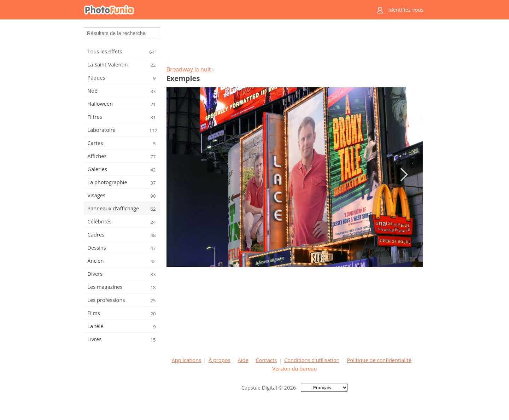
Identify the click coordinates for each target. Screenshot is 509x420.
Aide (243, 360)
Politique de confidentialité (379, 360)
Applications (186, 360)
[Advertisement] (294, 45)
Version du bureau (294, 368)
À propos (220, 360)
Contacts (267, 360)
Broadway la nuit (189, 69)
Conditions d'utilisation (312, 360)
